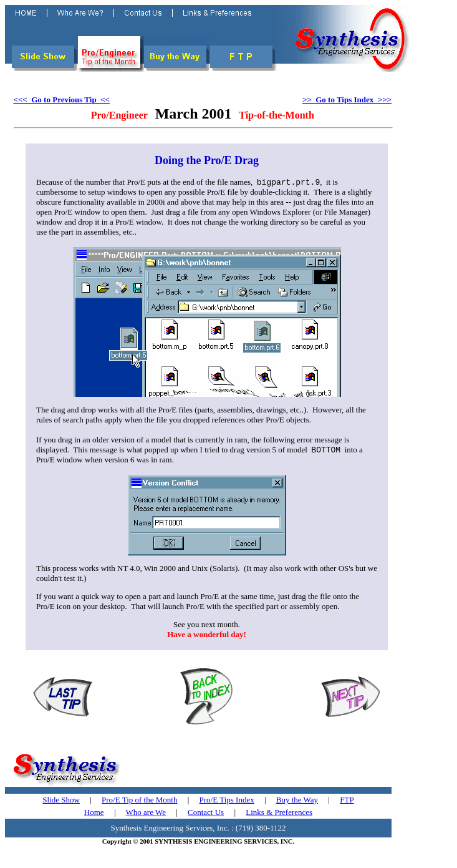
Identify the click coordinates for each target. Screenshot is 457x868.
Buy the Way (297, 802)
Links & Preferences (279, 815)
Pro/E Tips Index (227, 802)
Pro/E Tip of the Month (139, 802)
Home (94, 815)
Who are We (146, 815)
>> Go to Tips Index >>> (347, 100)
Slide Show (61, 802)
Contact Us (206, 815)
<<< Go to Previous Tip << (62, 100)
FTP (347, 802)
